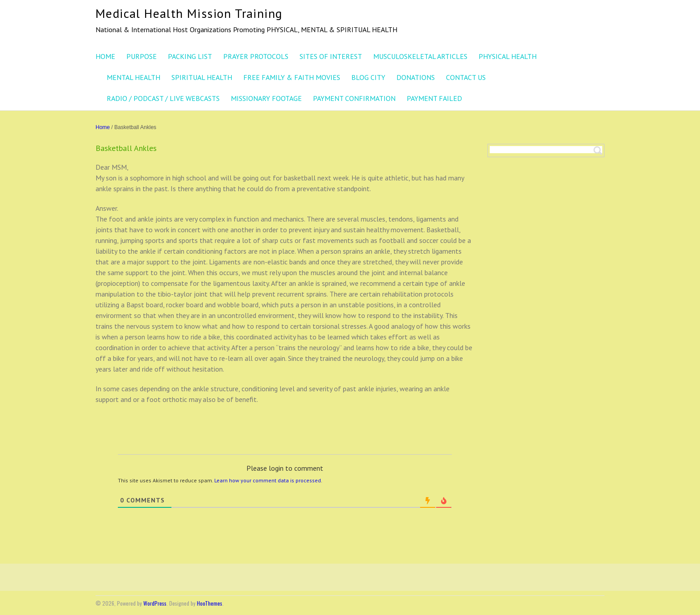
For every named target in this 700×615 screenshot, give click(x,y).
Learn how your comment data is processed (268, 480)
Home (103, 127)
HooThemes (210, 603)
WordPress (155, 603)
